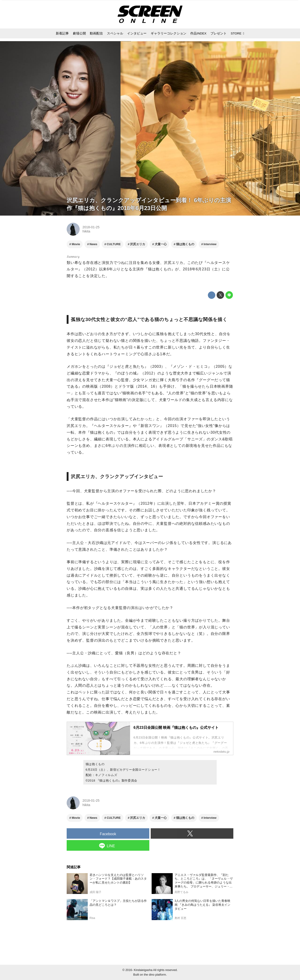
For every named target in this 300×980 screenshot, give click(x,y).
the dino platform (155, 975)
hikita (86, 231)
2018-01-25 (91, 227)
